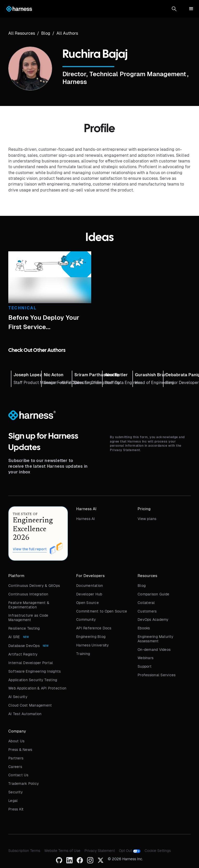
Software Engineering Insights (34, 671)
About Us (16, 741)
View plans (147, 519)
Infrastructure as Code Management (28, 618)
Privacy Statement (100, 851)
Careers (15, 767)
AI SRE (14, 637)
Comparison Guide (153, 594)
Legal (13, 801)
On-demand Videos (154, 650)
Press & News (20, 750)
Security (16, 792)
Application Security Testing (33, 680)
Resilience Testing (24, 628)
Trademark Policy (24, 784)
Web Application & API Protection (37, 688)
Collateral (146, 603)
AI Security (18, 697)
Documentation (90, 586)
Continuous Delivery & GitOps (34, 586)
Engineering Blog (91, 637)
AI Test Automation (25, 714)
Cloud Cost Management (30, 705)
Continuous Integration (28, 594)
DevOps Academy (153, 620)
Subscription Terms (24, 851)
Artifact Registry (23, 654)
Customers (147, 611)
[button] (174, 9)
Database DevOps (24, 646)
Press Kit (16, 809)
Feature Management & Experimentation (29, 605)
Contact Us (18, 775)
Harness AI (86, 519)
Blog (142, 586)
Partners (16, 758)
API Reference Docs (94, 628)
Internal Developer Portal (31, 663)
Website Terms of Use (62, 851)
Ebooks (144, 628)
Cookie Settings (158, 851)
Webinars (145, 658)
